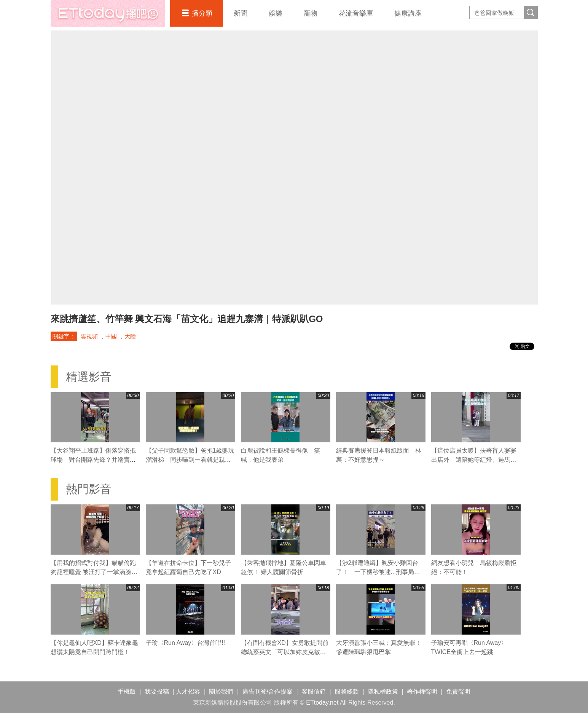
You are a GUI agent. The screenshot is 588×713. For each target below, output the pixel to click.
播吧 (108, 13)
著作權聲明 (422, 691)
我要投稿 (157, 691)
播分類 (202, 13)
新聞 (241, 13)
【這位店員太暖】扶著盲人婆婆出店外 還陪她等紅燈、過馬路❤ (474, 460)
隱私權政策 (383, 691)
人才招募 (188, 691)
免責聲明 (458, 691)
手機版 (127, 691)
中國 (111, 336)
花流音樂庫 (356, 13)
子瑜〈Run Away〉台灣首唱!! (186, 643)
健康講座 (408, 13)
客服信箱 (314, 691)
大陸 (130, 336)
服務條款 (347, 691)
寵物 (311, 13)
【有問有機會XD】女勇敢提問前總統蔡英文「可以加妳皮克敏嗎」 (285, 652)
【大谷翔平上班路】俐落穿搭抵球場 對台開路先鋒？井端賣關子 (93, 460)
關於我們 (221, 691)
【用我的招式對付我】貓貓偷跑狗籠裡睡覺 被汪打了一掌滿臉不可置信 (94, 572)
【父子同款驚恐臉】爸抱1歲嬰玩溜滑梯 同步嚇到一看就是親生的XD (190, 460)
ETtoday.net (322, 703)
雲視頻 (89, 336)
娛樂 (276, 13)
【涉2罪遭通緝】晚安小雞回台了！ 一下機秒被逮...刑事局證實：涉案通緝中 (378, 572)
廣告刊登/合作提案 (268, 691)
